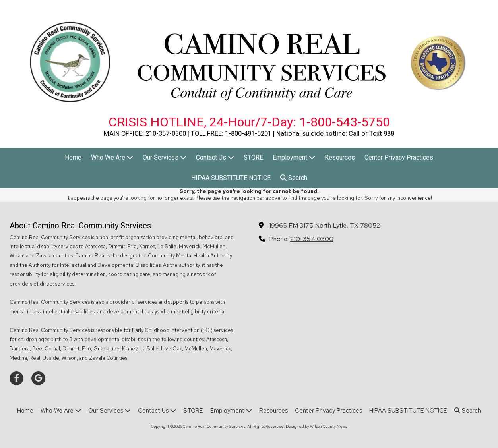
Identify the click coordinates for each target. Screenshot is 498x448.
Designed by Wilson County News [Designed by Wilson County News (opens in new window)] (316, 426)
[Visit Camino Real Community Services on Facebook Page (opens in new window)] (16, 378)
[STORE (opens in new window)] (253, 158)
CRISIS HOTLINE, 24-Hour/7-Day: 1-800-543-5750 (249, 122)
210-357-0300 (312, 239)
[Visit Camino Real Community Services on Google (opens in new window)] (38, 378)
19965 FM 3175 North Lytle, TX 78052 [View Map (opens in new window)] (325, 225)
